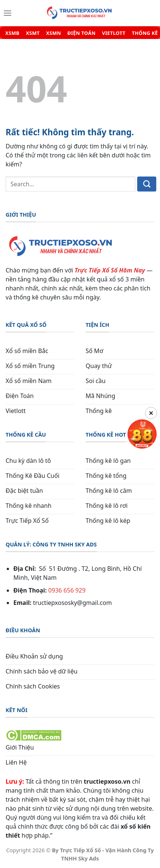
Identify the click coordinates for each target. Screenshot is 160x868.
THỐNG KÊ (145, 33)
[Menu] (7, 13)
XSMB (12, 33)
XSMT (33, 33)
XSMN (53, 33)
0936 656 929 (67, 590)
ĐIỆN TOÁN (81, 33)
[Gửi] (147, 184)
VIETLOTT (114, 33)
